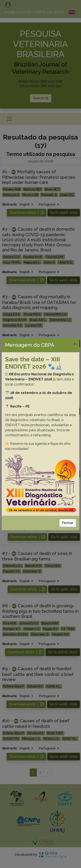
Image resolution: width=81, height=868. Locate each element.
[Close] (75, 344)
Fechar (68, 523)
